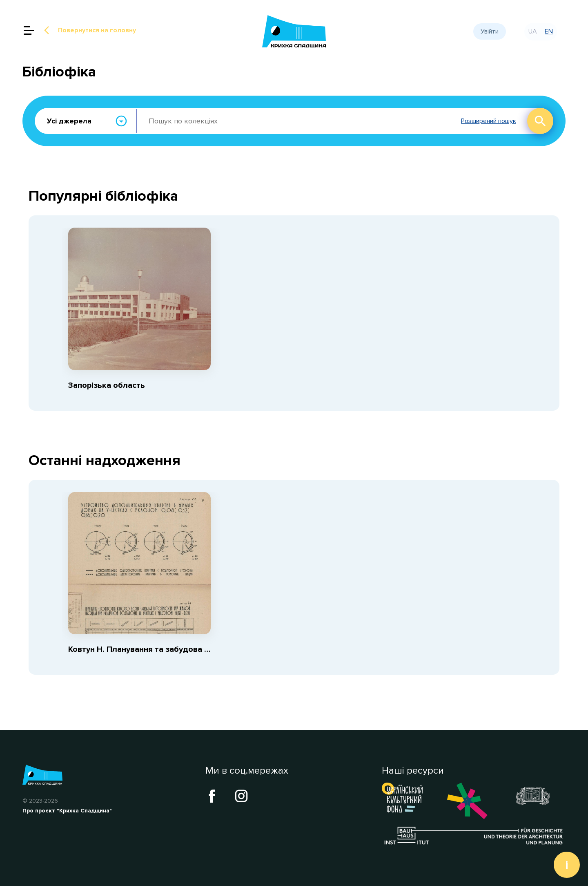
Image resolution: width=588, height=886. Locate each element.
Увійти (490, 31)
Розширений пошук (489, 121)
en (549, 31)
